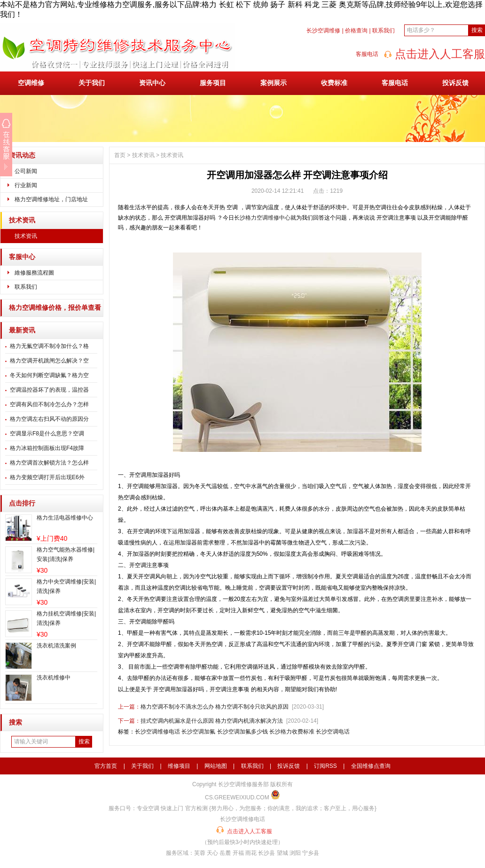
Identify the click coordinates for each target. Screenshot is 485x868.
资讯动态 (22, 155)
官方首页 (106, 766)
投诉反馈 (455, 83)
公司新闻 (26, 171)
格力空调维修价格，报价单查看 (55, 308)
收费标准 (334, 83)
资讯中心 (152, 83)
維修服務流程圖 (34, 273)
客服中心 (22, 257)
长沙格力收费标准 (292, 732)
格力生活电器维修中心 (65, 518)
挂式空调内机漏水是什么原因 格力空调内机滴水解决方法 (212, 721)
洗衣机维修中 (54, 678)
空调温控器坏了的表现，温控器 (49, 390)
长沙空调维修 (323, 31)
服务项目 (213, 83)
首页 (120, 155)
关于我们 (92, 83)
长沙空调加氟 (198, 732)
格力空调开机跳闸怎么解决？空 (49, 361)
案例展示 (274, 83)
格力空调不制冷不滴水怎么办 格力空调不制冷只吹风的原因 (215, 707)
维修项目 (179, 766)
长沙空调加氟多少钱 (242, 732)
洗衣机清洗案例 (56, 646)
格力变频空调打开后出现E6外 (47, 477)
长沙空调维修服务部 (243, 784)
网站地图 (216, 766)
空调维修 (31, 83)
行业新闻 (26, 185)
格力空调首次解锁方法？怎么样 (49, 463)
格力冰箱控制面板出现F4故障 (47, 448)
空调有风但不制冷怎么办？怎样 (49, 404)
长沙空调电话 (333, 732)
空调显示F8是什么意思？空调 (47, 434)
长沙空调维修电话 (157, 732)
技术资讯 (22, 220)
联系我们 (383, 31)
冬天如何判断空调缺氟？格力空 (49, 375)
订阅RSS (325, 766)
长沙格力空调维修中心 (262, 218)
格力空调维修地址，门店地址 (51, 199)
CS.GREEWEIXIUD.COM (237, 797)
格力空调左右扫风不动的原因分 (49, 419)
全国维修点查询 (371, 766)
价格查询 (356, 31)
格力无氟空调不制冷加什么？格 (49, 346)
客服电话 (395, 83)
